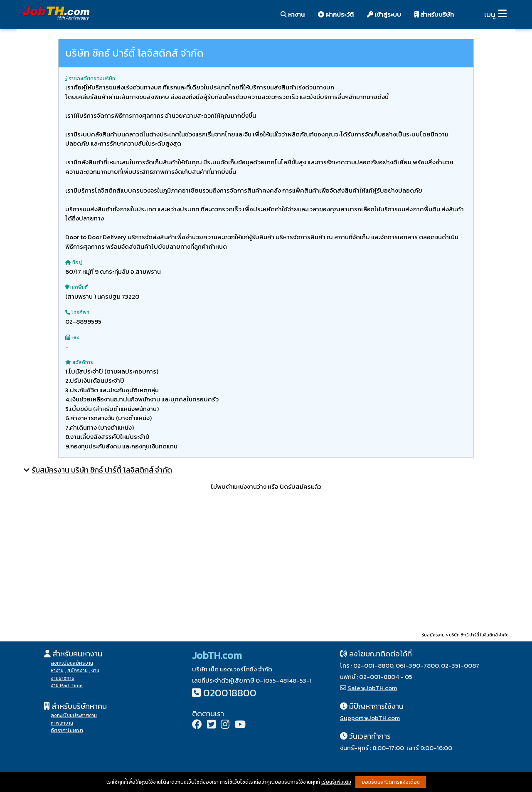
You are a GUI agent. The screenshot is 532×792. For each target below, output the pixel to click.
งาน (95, 671)
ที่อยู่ (74, 262)
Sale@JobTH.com (372, 688)
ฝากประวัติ (336, 14)
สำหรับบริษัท (434, 14)
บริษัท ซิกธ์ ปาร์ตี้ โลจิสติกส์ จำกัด (479, 635)
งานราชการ (63, 678)
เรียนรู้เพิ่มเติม (336, 782)
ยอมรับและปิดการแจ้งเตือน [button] (391, 782)
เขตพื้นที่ (76, 287)
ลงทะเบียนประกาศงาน (74, 715)
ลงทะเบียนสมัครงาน (72, 663)
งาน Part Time (67, 686)
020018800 (230, 693)
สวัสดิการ (79, 362)
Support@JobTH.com (370, 718)
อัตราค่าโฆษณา (67, 730)
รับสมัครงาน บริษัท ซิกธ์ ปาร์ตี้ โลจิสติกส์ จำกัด (102, 470)
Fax (72, 337)
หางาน (293, 14)
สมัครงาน (78, 671)
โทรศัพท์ (77, 312)
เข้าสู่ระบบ (384, 14)
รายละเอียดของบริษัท (90, 79)
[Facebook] (197, 725)
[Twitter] (211, 725)
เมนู (490, 14)
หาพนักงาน (62, 723)
